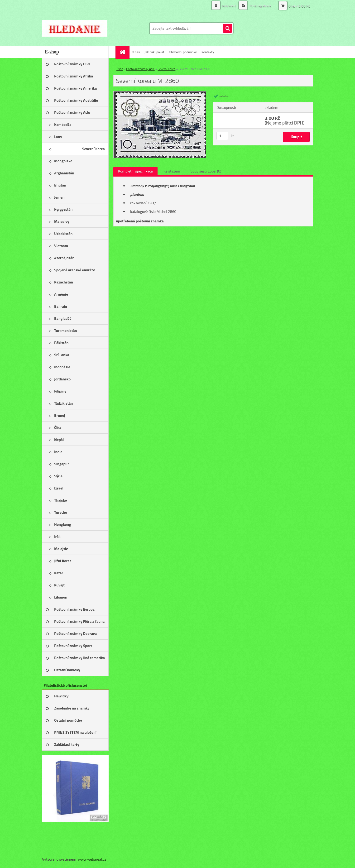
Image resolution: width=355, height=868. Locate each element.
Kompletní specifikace (135, 171)
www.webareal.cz (92, 859)
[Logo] (75, 28)
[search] (227, 29)
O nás (136, 52)
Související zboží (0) (206, 171)
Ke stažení (172, 171)
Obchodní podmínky (183, 52)
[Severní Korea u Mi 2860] (160, 93)
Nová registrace (260, 6)
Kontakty (208, 52)
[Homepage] (124, 52)
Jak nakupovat (154, 52)
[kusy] (222, 136)
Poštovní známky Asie (140, 69)
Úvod (120, 69)
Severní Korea (166, 69)
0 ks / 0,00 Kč (299, 6)
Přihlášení (229, 6)
